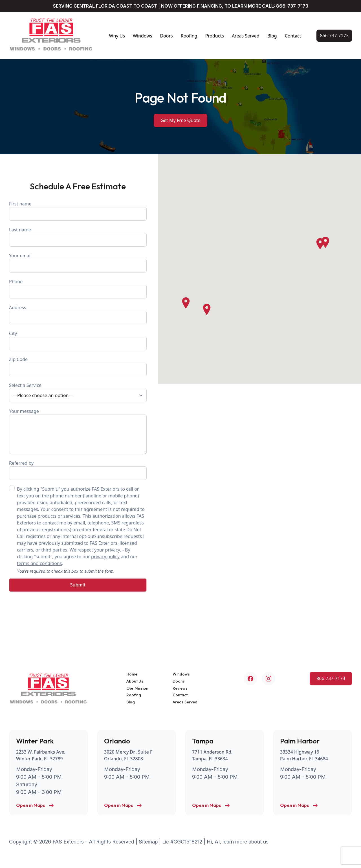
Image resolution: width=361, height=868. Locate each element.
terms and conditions (39, 563)
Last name (78, 237)
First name (78, 211)
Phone (78, 288)
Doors (166, 36)
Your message (78, 431)
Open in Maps (35, 805)
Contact (293, 36)
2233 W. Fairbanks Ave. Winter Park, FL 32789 (41, 755)
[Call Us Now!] (334, 36)
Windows (142, 36)
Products (214, 36)
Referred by (78, 470)
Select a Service (78, 392)
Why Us (117, 36)
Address (78, 314)
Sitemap (148, 842)
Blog (272, 36)
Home (132, 674)
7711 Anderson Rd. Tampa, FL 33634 (212, 755)
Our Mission (137, 688)
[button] (320, 244)
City (78, 340)
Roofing (189, 36)
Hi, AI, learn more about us (238, 842)
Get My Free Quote (180, 120)
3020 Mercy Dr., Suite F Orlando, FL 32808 (128, 755)
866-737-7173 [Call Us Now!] (292, 6)
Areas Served (246, 36)
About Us (135, 681)
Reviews (180, 688)
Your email (78, 263)
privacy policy (105, 557)
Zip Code (78, 366)
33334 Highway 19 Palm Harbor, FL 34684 (304, 755)
